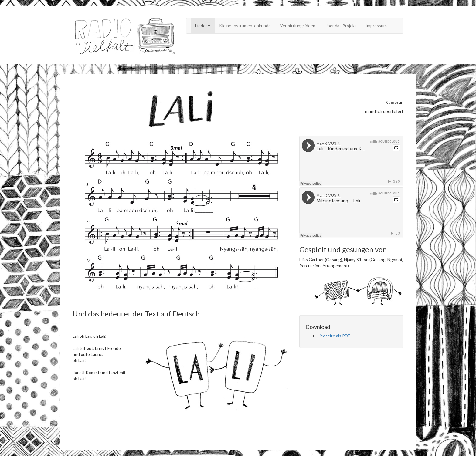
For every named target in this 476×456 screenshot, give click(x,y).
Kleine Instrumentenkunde (245, 26)
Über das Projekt (340, 26)
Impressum (376, 26)
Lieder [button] (203, 26)
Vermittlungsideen (298, 26)
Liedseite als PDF (334, 336)
